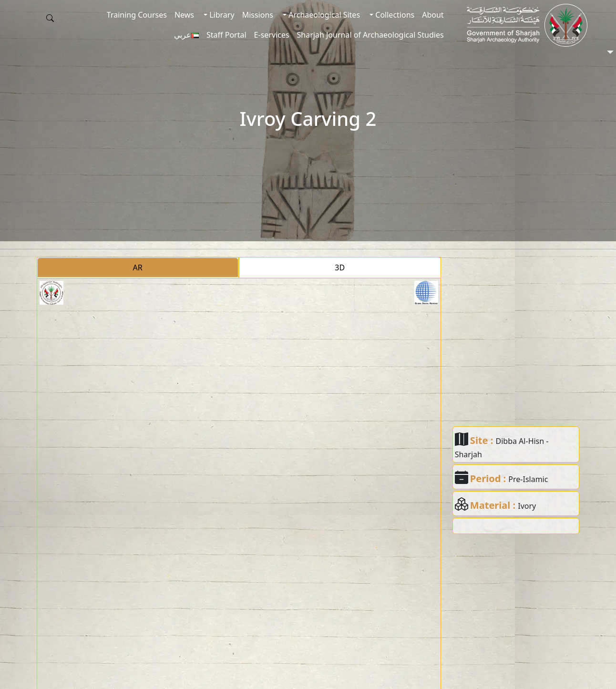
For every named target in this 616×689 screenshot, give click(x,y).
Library (221, 15)
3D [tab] (340, 267)
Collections (394, 15)
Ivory (527, 506)
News (184, 15)
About (433, 15)
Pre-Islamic (528, 479)
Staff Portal (226, 35)
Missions (258, 15)
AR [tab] (138, 267)
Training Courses (137, 15)
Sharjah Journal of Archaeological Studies (370, 35)
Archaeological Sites (323, 15)
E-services (272, 35)
